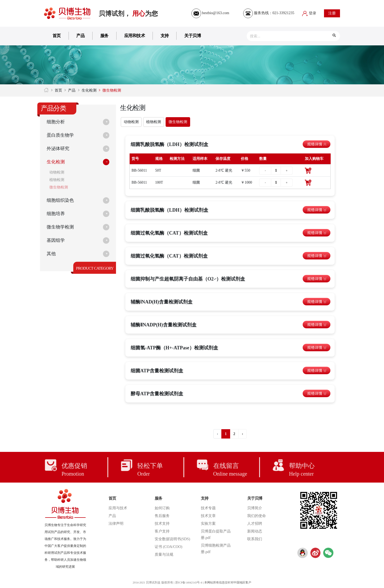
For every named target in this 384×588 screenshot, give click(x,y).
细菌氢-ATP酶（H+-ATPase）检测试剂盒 (174, 348)
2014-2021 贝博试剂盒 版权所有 (152, 582)
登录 (309, 13)
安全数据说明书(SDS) (172, 539)
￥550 (245, 170)
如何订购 (162, 508)
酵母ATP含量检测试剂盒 (157, 394)
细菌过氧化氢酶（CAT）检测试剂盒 (169, 233)
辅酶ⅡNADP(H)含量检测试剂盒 (164, 325)
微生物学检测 (61, 227)
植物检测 (57, 180)
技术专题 (208, 508)
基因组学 (56, 240)
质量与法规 (164, 555)
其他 (51, 254)
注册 (332, 13)
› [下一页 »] (243, 434)
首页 (57, 36)
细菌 (196, 170)
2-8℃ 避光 (224, 170)
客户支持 (162, 531)
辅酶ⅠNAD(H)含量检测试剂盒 (162, 302)
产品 (80, 36)
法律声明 (116, 524)
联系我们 (255, 539)
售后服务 (162, 516)
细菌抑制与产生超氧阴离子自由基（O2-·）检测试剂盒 (188, 279)
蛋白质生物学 (61, 135)
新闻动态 (255, 531)
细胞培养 (56, 214)
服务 (104, 36)
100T (159, 182)
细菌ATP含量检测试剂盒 (157, 371)
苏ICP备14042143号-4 (189, 582)
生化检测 (89, 90)
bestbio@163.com (210, 13)
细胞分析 (56, 122)
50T (158, 170)
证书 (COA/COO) (169, 547)
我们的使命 (257, 516)
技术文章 (208, 516)
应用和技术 (135, 36)
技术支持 (162, 524)
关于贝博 (193, 36)
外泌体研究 (59, 149)
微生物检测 (59, 187)
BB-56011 (139, 170)
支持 (165, 36)
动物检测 (57, 172)
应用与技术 (118, 508)
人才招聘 (255, 524)
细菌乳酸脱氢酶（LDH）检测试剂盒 (169, 144)
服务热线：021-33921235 (269, 13)
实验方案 (208, 524)
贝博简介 (255, 508)
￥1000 (246, 182)
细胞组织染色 (61, 200)
